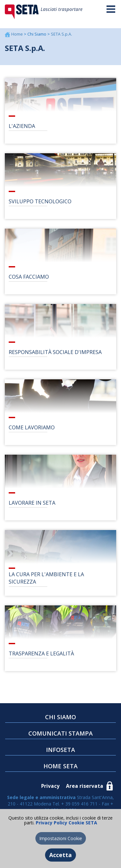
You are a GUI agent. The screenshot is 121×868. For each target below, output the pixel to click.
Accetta (60, 855)
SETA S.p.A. (61, 34)
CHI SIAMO (60, 717)
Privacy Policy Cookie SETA (66, 823)
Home (18, 34)
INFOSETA (60, 750)
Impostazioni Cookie (61, 838)
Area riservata (85, 786)
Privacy (50, 786)
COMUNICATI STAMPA (60, 733)
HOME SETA (60, 766)
